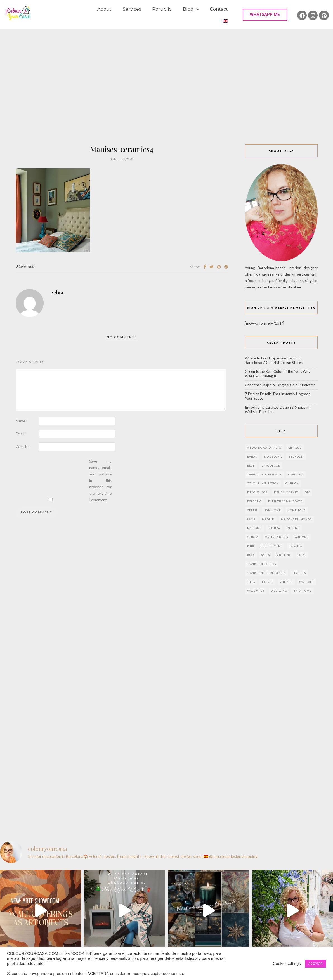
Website (23, 447)
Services (132, 9)
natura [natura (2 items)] (274, 528)
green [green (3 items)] (252, 510)
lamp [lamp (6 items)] (251, 519)
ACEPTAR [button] (316, 964)
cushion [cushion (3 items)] (292, 483)
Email (21, 434)
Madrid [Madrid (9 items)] (268, 519)
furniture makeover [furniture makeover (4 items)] (285, 501)
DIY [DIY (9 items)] (307, 492)
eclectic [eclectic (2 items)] (254, 501)
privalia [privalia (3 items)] (295, 546)
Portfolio (162, 9)
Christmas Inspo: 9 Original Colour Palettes (280, 385)
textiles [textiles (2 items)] (299, 573)
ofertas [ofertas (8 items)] (293, 528)
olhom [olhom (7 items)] (253, 537)
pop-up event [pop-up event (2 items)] (271, 546)
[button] (265, 15)
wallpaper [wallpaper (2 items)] (256, 591)
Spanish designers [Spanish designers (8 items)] (262, 564)
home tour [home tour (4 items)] (297, 510)
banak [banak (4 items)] (252, 457)
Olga (58, 292)
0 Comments (25, 266)
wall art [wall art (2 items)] (306, 582)
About (104, 9)
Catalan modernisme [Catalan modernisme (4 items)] (264, 474)
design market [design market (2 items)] (286, 492)
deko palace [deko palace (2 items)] (257, 492)
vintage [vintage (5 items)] (286, 582)
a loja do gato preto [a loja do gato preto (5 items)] (264, 448)
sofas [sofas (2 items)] (302, 555)
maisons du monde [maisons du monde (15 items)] (296, 519)
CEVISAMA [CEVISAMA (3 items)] (296, 474)
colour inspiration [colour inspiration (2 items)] (263, 483)
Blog (191, 9)
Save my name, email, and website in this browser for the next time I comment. (100, 480)
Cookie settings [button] (287, 964)
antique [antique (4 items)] (295, 448)
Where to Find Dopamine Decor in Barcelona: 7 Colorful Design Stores (274, 360)
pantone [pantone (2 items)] (302, 537)
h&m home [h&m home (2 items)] (272, 510)
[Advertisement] (167, 102)
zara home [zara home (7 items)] (303, 591)
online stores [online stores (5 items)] (277, 537)
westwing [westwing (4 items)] (279, 591)
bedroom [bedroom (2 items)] (296, 457)
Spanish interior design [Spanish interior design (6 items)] (266, 573)
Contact (219, 9)
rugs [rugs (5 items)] (251, 555)
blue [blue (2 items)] (251, 466)
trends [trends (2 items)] (267, 582)
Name (22, 421)
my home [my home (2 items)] (254, 528)
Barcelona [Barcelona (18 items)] (273, 457)
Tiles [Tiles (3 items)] (251, 582)
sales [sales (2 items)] (266, 555)
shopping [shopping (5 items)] (284, 555)
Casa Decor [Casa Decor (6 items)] (271, 466)
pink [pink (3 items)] (251, 546)
